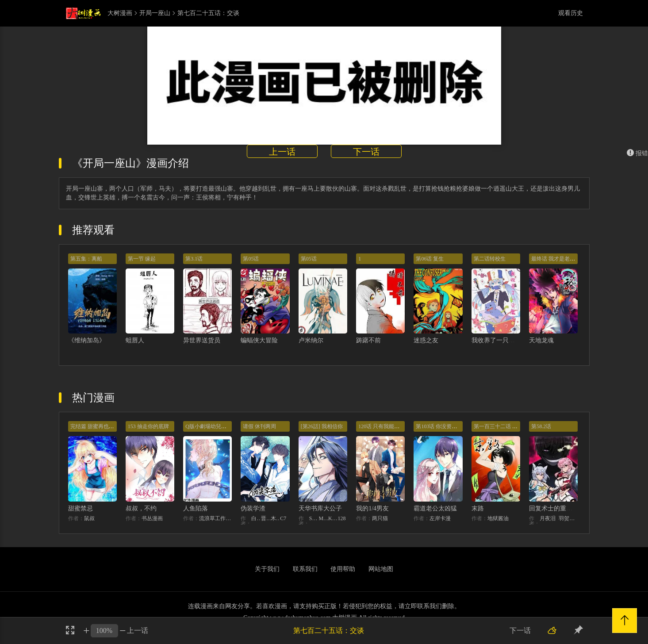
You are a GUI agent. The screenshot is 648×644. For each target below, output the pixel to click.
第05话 (251, 259)
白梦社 (256, 518)
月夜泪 (548, 518)
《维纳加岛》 (87, 340)
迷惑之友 (426, 340)
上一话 (282, 152)
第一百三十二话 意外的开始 (506, 426)
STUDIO (314, 518)
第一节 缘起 (142, 259)
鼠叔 (89, 518)
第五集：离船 (86, 259)
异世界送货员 (202, 340)
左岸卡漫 (440, 518)
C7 (283, 518)
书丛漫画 (152, 518)
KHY (333, 518)
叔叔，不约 (141, 508)
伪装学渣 (253, 508)
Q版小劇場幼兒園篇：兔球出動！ (224, 426)
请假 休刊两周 (259, 426)
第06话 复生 (430, 259)
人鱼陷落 (196, 508)
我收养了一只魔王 (496, 340)
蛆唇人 (135, 340)
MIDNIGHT (323, 518)
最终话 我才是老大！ (556, 259)
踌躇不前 (368, 340)
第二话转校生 (490, 259)
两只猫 (380, 518)
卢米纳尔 (311, 340)
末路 (478, 508)
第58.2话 (541, 426)
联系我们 (305, 569)
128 (342, 518)
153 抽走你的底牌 (148, 426)
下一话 (366, 152)
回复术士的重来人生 (557, 508)
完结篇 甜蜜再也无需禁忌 (100, 426)
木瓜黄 (276, 518)
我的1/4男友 (372, 508)
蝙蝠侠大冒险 (259, 340)
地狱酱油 (498, 518)
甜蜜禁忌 (81, 508)
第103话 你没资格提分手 (444, 426)
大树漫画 (120, 13)
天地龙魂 (541, 340)
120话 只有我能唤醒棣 (384, 426)
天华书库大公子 (320, 508)
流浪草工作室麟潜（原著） (215, 518)
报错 (637, 153)
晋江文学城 (266, 518)
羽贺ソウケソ (568, 518)
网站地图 (381, 569)
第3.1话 (194, 259)
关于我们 (267, 569)
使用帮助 (343, 569)
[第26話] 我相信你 (322, 426)
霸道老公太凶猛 (435, 508)
